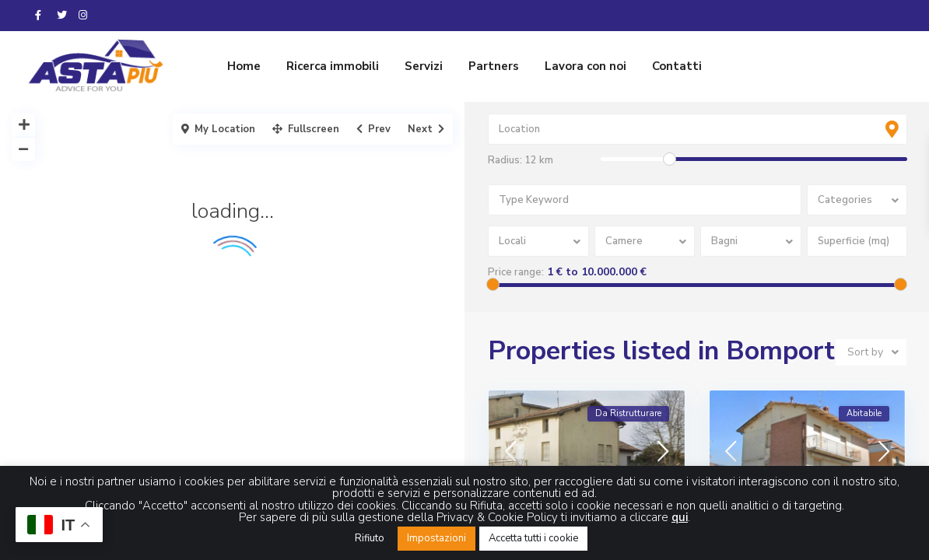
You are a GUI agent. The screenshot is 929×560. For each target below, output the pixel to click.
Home (244, 66)
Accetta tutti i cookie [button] (533, 538)
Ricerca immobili (333, 66)
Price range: (516, 272)
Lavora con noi (585, 66)
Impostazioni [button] (436, 538)
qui (680, 517)
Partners (494, 66)
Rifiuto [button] (370, 538)
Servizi (424, 66)
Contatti (677, 66)
